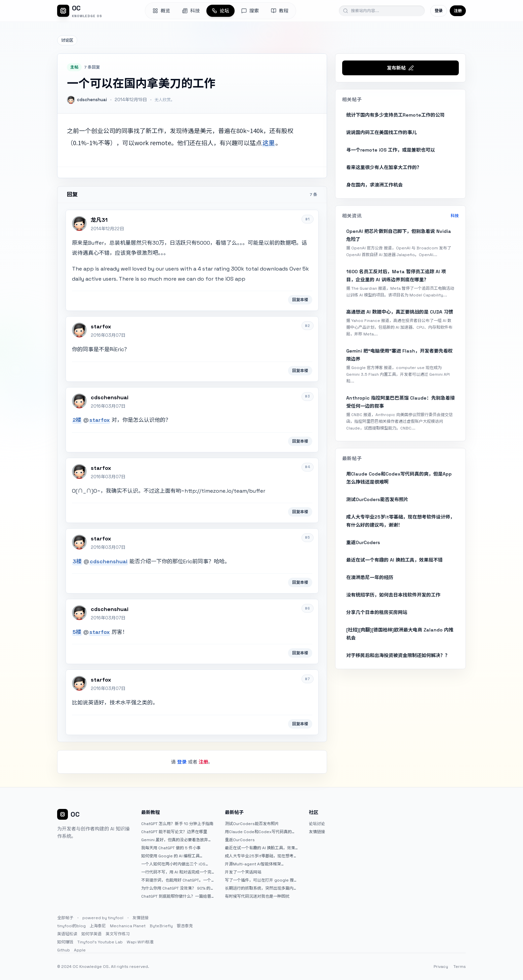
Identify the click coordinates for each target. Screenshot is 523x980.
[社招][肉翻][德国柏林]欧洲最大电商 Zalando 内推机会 (400, 634)
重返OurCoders (363, 542)
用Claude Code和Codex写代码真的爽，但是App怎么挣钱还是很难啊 (399, 478)
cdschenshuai (109, 561)
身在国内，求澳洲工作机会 (374, 185)
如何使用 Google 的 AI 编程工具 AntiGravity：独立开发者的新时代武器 (176, 856)
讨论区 (67, 40)
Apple (80, 950)
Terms (460, 967)
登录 (439, 11)
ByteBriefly (161, 926)
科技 (455, 216)
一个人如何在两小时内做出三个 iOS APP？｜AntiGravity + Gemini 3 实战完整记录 (177, 864)
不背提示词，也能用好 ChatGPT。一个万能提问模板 (176, 880)
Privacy (441, 967)
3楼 (77, 561)
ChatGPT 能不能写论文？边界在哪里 (174, 832)
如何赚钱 (65, 942)
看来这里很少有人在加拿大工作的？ (384, 167)
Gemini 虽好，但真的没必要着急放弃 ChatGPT (175, 840)
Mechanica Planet (128, 926)
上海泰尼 (98, 926)
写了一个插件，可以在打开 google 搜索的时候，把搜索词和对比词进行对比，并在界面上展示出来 (261, 880)
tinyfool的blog (71, 926)
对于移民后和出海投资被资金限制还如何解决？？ (398, 655)
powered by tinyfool (103, 918)
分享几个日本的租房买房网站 (377, 612)
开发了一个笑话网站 (243, 872)
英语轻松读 (67, 934)
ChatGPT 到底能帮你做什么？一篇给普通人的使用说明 (176, 896)
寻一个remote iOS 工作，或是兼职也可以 (391, 150)
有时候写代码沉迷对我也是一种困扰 (257, 896)
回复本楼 (300, 300)
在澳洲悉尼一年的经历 (370, 577)
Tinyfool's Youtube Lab (100, 942)
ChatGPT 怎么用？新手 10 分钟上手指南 (177, 824)
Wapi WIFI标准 (140, 942)
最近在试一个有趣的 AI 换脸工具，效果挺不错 (394, 560)
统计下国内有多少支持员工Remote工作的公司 (395, 115)
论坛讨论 (317, 824)
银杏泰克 (185, 926)
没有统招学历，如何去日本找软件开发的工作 (393, 595)
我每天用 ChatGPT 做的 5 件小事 (171, 848)
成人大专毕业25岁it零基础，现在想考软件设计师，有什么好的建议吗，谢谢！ (400, 521)
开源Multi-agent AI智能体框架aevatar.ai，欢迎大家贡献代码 (253, 864)
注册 (458, 11)
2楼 (77, 420)
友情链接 (317, 832)
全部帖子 (65, 918)
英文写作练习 (118, 934)
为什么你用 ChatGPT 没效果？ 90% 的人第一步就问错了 (176, 888)
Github (64, 950)
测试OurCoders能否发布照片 (377, 499)
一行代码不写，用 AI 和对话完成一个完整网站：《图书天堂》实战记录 (176, 872)
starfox (99, 420)
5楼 (77, 632)
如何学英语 (91, 934)
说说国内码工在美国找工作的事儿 (381, 132)
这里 (269, 142)
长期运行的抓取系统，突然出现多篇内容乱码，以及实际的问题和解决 (261, 888)
